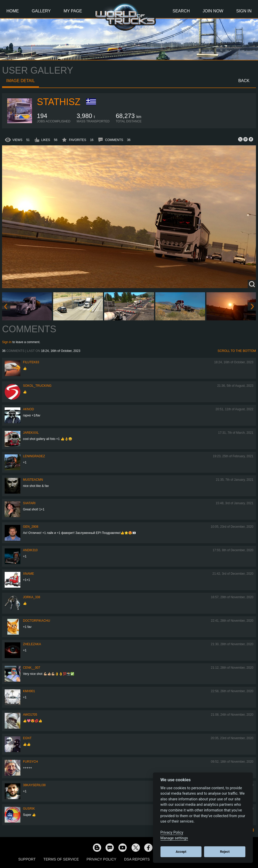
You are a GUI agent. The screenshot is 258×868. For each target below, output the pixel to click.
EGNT (27, 738)
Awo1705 (30, 715)
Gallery (41, 11)
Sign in (7, 342)
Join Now (213, 11)
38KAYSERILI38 (34, 785)
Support (27, 859)
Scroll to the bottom (237, 351)
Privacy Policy (102, 859)
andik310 (30, 550)
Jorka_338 (32, 597)
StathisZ (59, 102)
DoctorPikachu (37, 621)
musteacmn (33, 480)
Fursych (30, 762)
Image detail (21, 81)
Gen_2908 (31, 527)
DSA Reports (137, 859)
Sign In (244, 11)
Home (13, 11)
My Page (73, 11)
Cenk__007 (32, 668)
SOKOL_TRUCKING (37, 386)
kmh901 (29, 691)
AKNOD (29, 409)
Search (181, 11)
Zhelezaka (32, 644)
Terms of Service (61, 859)
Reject (225, 852)
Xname (29, 574)
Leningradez (34, 456)
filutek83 (31, 362)
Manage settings (174, 838)
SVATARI (29, 503)
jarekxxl (31, 433)
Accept (181, 852)
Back (244, 81)
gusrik (29, 809)
